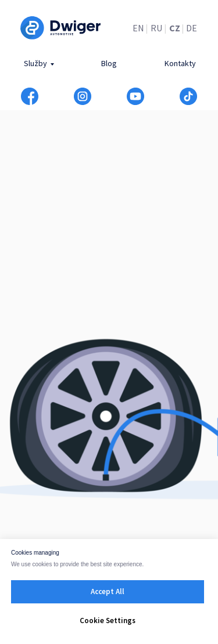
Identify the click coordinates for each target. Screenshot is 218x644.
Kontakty (180, 63)
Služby (35, 63)
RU (156, 28)
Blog (109, 63)
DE (192, 28)
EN (138, 28)
